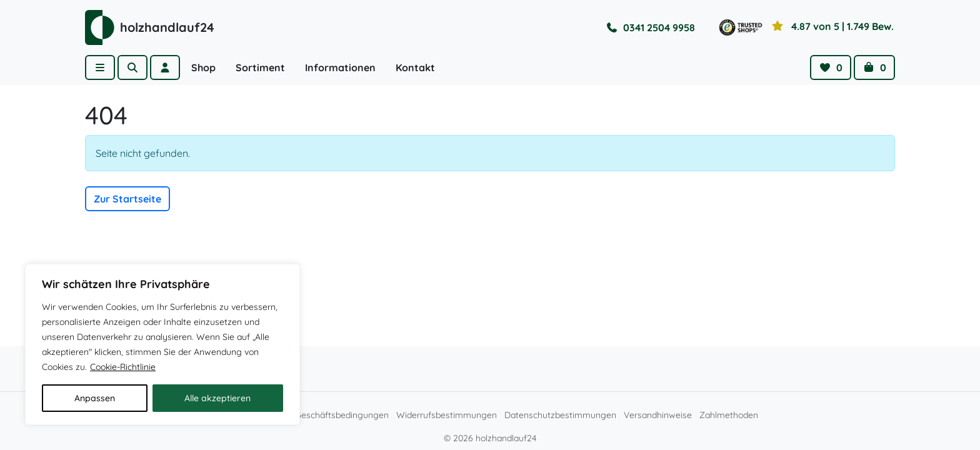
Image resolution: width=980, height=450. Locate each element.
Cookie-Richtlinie (123, 367)
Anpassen (95, 398)
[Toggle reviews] (806, 27)
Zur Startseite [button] (127, 199)
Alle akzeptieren (217, 398)
